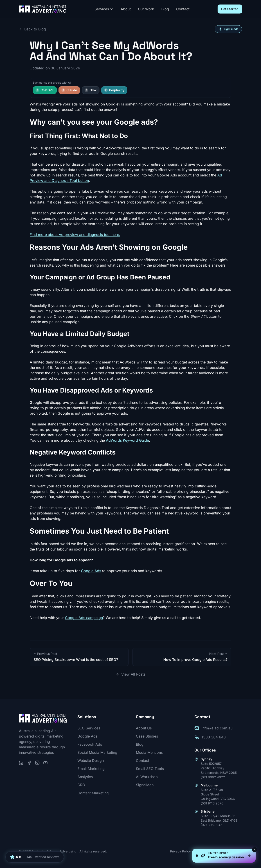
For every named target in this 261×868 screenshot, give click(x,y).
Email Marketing (91, 769)
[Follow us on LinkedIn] (21, 763)
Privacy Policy (180, 851)
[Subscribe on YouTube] (45, 763)
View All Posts (131, 674)
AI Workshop (147, 777)
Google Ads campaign (84, 618)
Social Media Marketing (97, 752)
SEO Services (89, 728)
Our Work (146, 9)
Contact (183, 9)
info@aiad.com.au (217, 728)
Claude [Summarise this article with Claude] (69, 90)
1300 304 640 (214, 737)
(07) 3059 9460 (213, 825)
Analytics (85, 777)
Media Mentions (149, 752)
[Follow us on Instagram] (37, 763)
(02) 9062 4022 (213, 777)
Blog (165, 9)
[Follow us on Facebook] (29, 763)
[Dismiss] (255, 850)
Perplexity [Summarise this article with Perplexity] (114, 90)
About (126, 9)
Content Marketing (93, 793)
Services (104, 9)
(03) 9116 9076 (212, 803)
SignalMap (145, 785)
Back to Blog (32, 29)
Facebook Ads (90, 744)
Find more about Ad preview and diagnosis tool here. (75, 235)
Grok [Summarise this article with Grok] (91, 90)
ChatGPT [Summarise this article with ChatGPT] (45, 90)
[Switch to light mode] (228, 29)
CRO (81, 785)
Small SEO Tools (150, 769)
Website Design (91, 761)
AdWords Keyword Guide (127, 440)
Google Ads (91, 571)
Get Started (230, 9)
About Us (144, 728)
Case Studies (147, 736)
